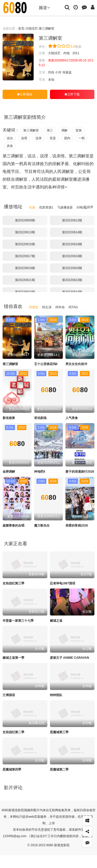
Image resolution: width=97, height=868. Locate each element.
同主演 (47, 307)
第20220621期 (25, 280)
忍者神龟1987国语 (63, 583)
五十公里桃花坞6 (46, 364)
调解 (64, 130)
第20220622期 (72, 280)
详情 (62, 187)
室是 (53, 138)
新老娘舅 (9, 418)
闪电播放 (83, 207)
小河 (58, 72)
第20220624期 (72, 292)
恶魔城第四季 (12, 769)
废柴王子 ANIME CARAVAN (70, 658)
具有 (10, 146)
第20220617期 (25, 256)
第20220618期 (72, 256)
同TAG (73, 307)
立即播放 (25, 94)
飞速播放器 (65, 207)
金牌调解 (9, 472)
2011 (76, 53)
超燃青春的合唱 (13, 526)
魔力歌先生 (42, 526)
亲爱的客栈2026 (77, 526)
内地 (66, 53)
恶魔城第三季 (59, 732)
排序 (88, 207)
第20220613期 (25, 232)
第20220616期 (72, 244)
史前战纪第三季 (13, 583)
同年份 (60, 307)
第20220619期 (25, 268)
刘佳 (51, 72)
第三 (50, 130)
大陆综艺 (32, 29)
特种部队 (56, 695)
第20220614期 (72, 232)
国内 (67, 138)
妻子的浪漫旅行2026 (80, 472)
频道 (44, 8)
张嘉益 (67, 72)
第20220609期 (25, 220)
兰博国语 (9, 695)
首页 (21, 29)
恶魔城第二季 (59, 769)
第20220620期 (72, 268)
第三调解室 (47, 29)
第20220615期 (25, 244)
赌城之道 (56, 621)
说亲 (39, 138)
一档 (81, 138)
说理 (24, 138)
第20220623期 (25, 292)
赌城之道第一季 (13, 658)
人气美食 (72, 418)
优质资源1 (46, 207)
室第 (79, 130)
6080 (5, 810)
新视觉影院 (16, 810)
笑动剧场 (40, 418)
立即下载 (72, 94)
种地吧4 (40, 472)
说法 (10, 138)
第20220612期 (72, 220)
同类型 (34, 307)
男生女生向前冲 (76, 364)
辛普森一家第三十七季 (18, 621)
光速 (32, 207)
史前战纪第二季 (13, 732)
